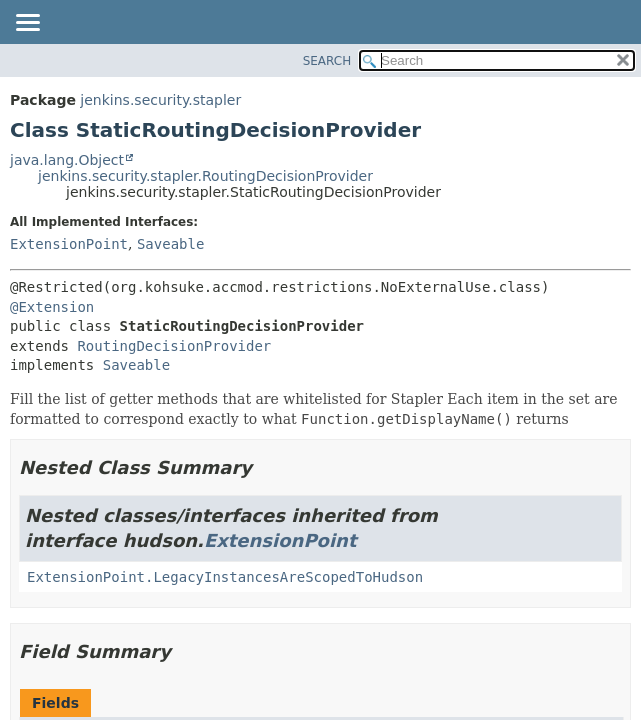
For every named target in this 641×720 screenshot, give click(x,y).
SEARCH (327, 61)
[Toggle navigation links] (27, 24)
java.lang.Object (67, 160)
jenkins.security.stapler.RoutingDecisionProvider (205, 176)
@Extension (52, 307)
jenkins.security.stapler (160, 100)
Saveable (170, 244)
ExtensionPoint (69, 244)
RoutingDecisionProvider (174, 346)
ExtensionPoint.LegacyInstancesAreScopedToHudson (225, 577)
